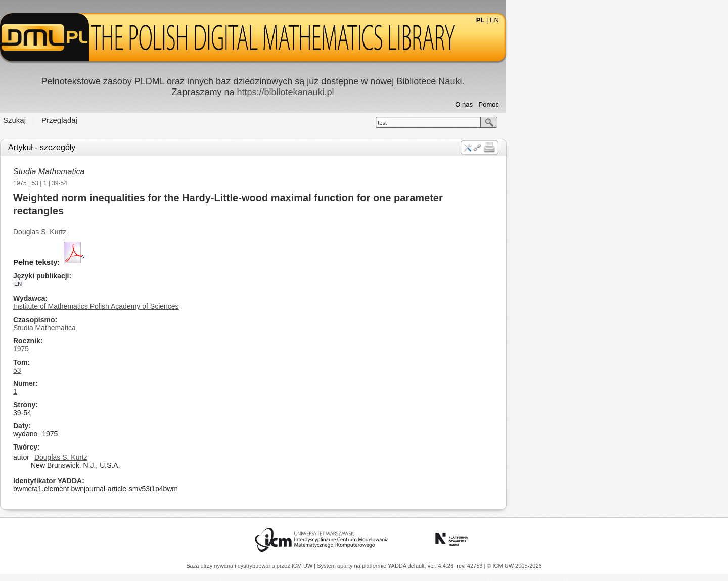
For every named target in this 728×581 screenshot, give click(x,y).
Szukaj (126, 120)
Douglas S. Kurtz (151, 232)
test (493, 123)
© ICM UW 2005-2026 (514, 566)
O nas (575, 104)
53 (146, 183)
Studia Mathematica (160, 172)
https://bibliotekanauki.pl (396, 92)
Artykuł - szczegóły (153, 147)
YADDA (398, 566)
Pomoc (600, 104)
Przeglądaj (171, 120)
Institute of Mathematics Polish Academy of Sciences (207, 306)
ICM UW (303, 566)
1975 (131, 183)
